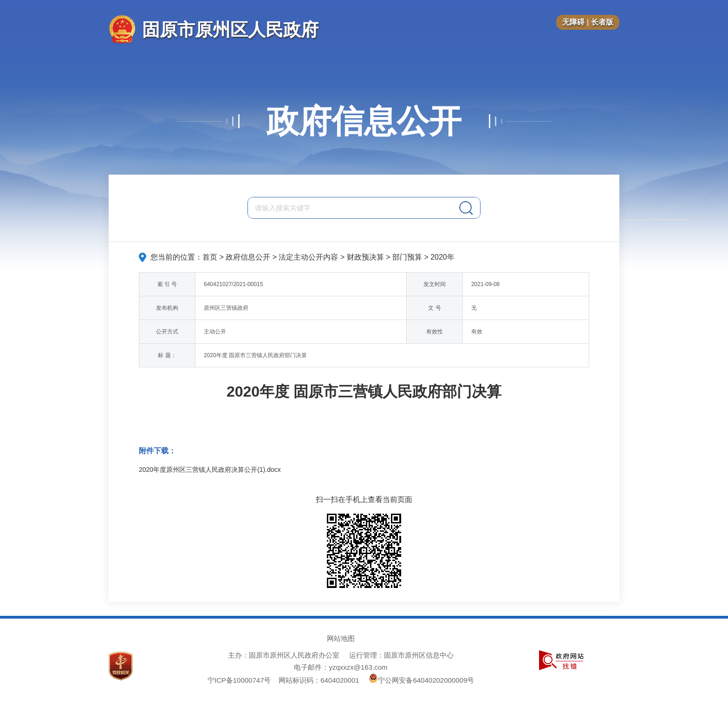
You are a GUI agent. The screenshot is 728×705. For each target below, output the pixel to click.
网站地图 (341, 638)
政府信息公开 (364, 121)
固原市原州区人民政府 (230, 29)
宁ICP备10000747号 (239, 680)
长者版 (602, 22)
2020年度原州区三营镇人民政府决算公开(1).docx (210, 470)
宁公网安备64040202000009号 (421, 680)
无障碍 (573, 22)
